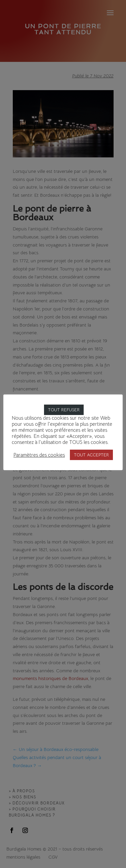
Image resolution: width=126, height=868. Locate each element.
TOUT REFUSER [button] (64, 410)
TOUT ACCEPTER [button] (91, 455)
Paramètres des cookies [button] (39, 455)
